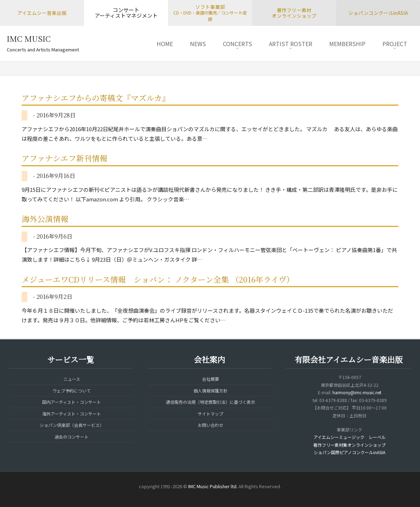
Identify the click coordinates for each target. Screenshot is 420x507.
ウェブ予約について (72, 391)
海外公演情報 (45, 219)
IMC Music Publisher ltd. (213, 486)
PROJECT (395, 44)
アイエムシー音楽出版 (42, 13)
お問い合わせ (211, 425)
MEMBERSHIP (347, 44)
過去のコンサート (72, 437)
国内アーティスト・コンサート (72, 402)
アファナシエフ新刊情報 (65, 158)
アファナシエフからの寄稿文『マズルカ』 (96, 98)
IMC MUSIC (29, 38)
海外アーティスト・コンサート (72, 414)
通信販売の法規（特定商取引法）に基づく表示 (211, 402)
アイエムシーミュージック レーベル (350, 437)
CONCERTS (237, 44)
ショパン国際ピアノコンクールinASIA (349, 452)
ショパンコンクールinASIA (378, 13)
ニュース (72, 379)
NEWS (198, 44)
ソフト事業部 (210, 13)
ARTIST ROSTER (291, 44)
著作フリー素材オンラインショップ (294, 13)
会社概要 (211, 379)
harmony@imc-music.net (357, 392)
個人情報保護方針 (211, 391)
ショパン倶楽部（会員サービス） (72, 425)
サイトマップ (211, 414)
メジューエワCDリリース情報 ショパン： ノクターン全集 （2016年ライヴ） (158, 279)
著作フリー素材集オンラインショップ (349, 445)
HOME (165, 44)
